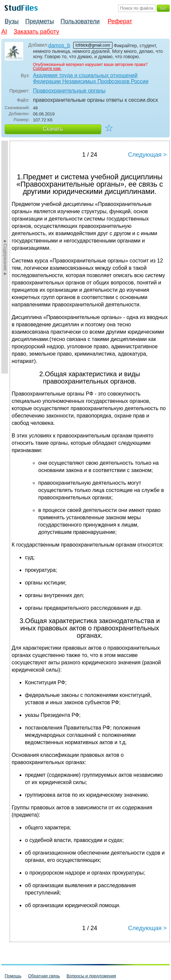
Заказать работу (36, 32)
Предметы (40, 21)
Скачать (53, 129)
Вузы (12, 21)
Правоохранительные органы (69, 91)
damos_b (59, 45)
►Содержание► (5, 257)
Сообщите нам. (47, 69)
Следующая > (147, 155)
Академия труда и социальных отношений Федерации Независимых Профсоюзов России (91, 78)
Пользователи (80, 21)
